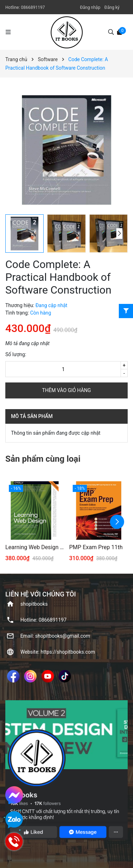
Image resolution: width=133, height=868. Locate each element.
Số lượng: (16, 354)
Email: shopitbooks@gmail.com (56, 636)
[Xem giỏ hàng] (120, 32)
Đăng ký (112, 7)
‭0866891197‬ (33, 7)
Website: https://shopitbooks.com (58, 652)
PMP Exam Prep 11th (96, 547)
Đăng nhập (90, 7)
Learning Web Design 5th (35, 547)
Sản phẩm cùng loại (43, 459)
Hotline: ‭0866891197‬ (44, 620)
